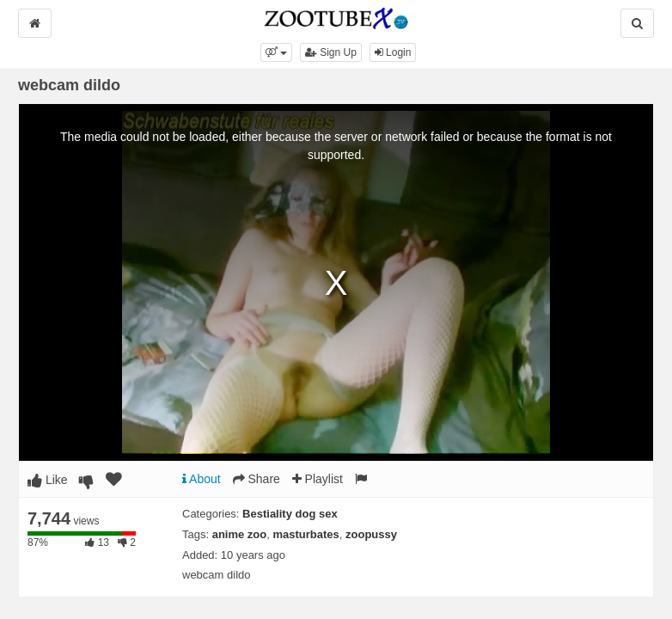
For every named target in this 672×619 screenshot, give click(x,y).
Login (393, 52)
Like (48, 480)
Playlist (318, 479)
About (202, 479)
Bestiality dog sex (290, 514)
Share (257, 479)
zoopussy (371, 534)
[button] (276, 52)
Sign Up (331, 52)
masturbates (306, 534)
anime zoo (240, 534)
